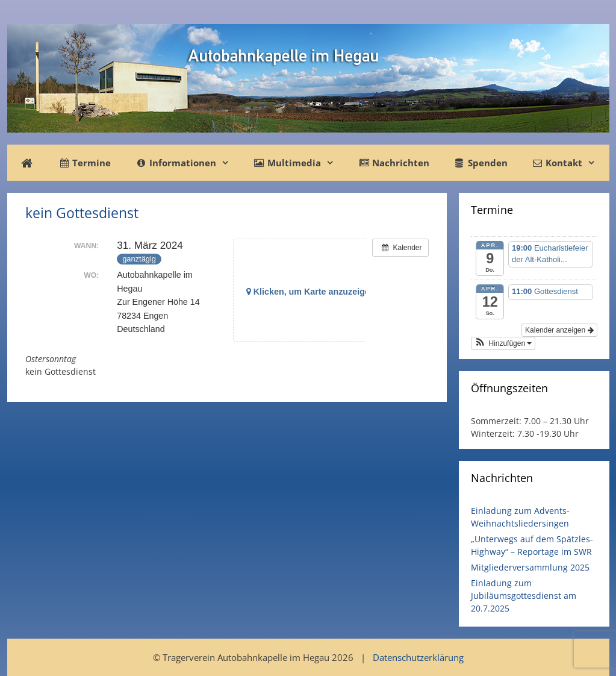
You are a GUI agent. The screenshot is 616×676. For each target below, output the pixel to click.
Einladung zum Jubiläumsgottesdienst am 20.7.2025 (524, 596)
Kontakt (570, 163)
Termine (85, 163)
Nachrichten (394, 163)
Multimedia (300, 163)
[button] (503, 343)
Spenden (480, 163)
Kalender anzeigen (559, 330)
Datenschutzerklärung (418, 657)
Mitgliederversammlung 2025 (530, 567)
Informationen (188, 163)
